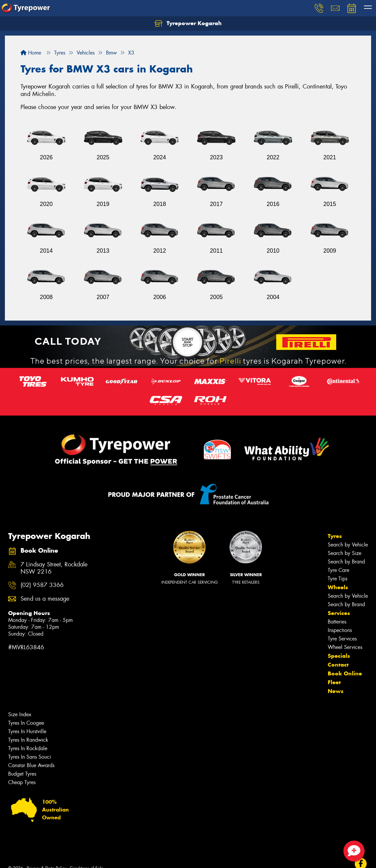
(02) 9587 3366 (42, 585)
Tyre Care (338, 570)
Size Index (20, 714)
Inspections (340, 630)
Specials (339, 656)
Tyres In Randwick (28, 740)
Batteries (337, 622)
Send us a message (45, 599)
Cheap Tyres (22, 782)
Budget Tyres (22, 774)
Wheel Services (345, 647)
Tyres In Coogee (26, 723)
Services (339, 613)
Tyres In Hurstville (27, 731)
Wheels (338, 587)
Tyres (335, 536)
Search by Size (345, 553)
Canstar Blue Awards (31, 765)
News (336, 691)
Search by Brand (346, 562)
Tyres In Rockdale (28, 748)
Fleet (334, 682)
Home (31, 53)
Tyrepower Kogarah (188, 24)
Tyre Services (342, 639)
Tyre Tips (338, 579)
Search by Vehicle (348, 545)
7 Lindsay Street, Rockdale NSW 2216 (54, 568)
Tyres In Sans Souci (30, 757)
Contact (338, 665)
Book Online (345, 673)
